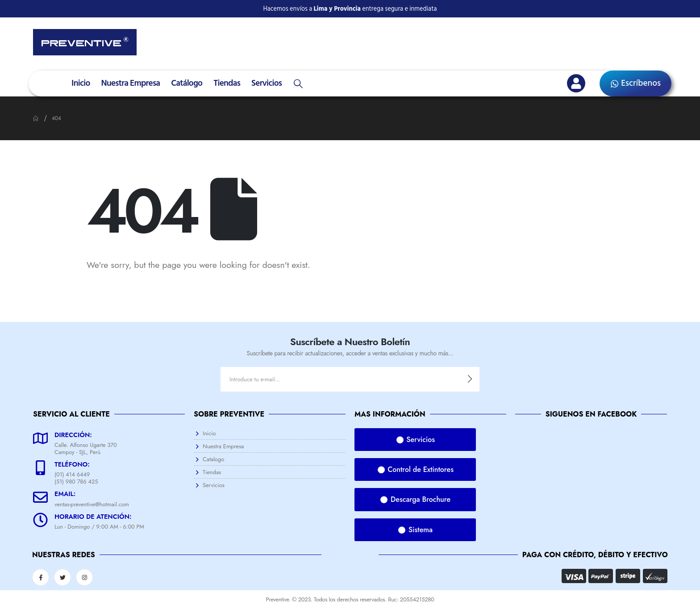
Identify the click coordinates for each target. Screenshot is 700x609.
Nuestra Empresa (130, 83)
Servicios (267, 83)
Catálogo (187, 83)
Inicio (81, 83)
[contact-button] (470, 379)
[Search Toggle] (298, 84)
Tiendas (227, 83)
